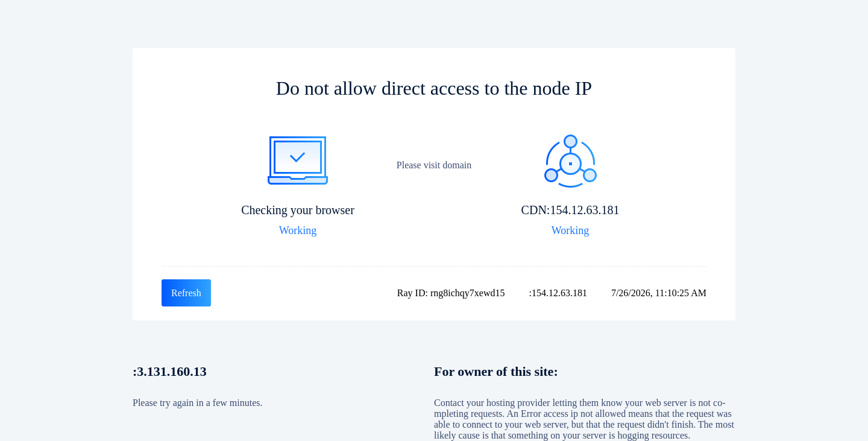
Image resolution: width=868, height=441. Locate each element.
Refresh (186, 293)
